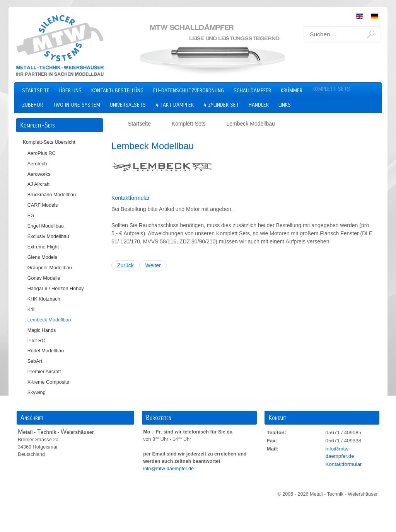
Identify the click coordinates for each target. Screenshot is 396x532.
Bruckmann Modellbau (52, 195)
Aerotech (37, 164)
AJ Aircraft (39, 184)
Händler (259, 105)
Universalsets (128, 105)
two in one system (76, 105)
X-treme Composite (49, 382)
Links (285, 105)
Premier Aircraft (44, 372)
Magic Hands (42, 330)
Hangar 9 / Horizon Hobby (56, 289)
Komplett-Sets (331, 89)
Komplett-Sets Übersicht (49, 142)
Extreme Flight (43, 247)
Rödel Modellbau (46, 351)
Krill (32, 309)
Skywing (37, 393)
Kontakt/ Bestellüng (117, 91)
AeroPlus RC (42, 153)
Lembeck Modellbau (49, 320)
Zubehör (32, 105)
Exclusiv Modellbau (48, 236)
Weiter (153, 265)
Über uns (70, 91)
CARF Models (43, 205)
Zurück (125, 265)
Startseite (36, 91)
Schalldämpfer (252, 91)
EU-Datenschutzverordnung (189, 91)
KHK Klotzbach (44, 299)
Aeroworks (39, 174)
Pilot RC (36, 341)
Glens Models (42, 257)
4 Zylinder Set (221, 105)
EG (31, 216)
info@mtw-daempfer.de (169, 469)
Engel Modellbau (46, 226)
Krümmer (292, 91)
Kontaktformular (131, 198)
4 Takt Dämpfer (175, 105)
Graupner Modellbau (50, 268)
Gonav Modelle (44, 278)
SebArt (35, 361)
